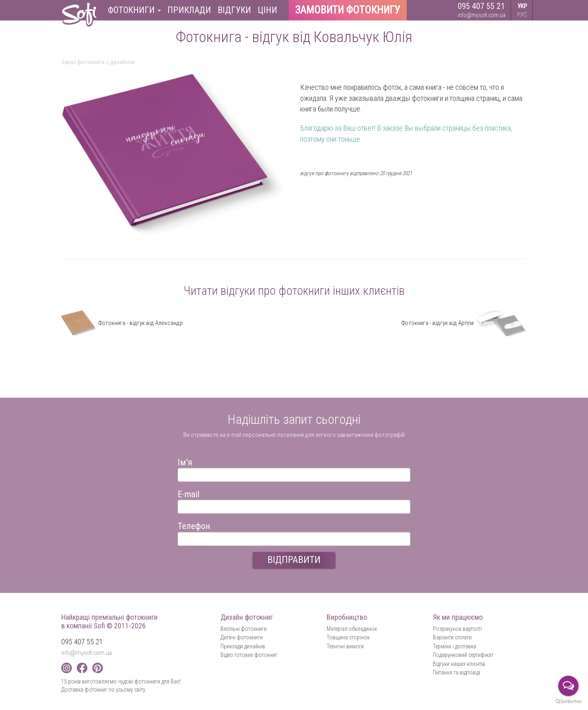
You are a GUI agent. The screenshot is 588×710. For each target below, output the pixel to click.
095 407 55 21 (481, 6)
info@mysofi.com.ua (482, 15)
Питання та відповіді (457, 672)
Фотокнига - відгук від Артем (464, 323)
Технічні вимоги (345, 646)
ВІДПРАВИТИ (294, 560)
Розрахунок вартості (457, 629)
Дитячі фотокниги (242, 637)
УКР (522, 6)
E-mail (188, 493)
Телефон (194, 525)
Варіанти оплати (452, 637)
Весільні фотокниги (244, 629)
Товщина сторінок (348, 637)
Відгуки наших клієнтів (459, 664)
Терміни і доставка (454, 646)
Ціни (267, 10)
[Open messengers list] (568, 686)
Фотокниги (134, 10)
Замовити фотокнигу (348, 10)
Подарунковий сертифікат (463, 655)
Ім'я (185, 461)
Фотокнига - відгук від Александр (122, 323)
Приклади (189, 10)
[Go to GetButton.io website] (568, 702)
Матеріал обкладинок (352, 629)
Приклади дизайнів (243, 646)
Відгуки (234, 10)
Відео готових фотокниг (249, 655)
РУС (522, 15)
